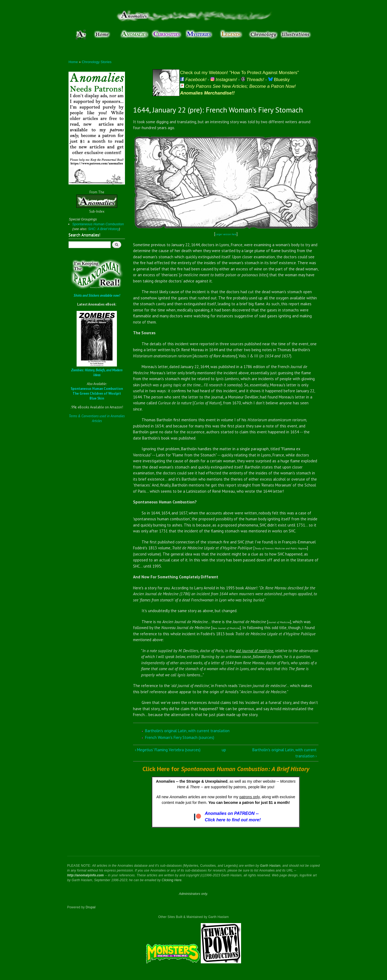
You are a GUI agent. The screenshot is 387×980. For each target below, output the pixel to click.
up (224, 750)
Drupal (91, 907)
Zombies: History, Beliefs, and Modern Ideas (97, 373)
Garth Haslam (270, 866)
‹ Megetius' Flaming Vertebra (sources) (168, 750)
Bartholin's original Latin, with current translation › (284, 753)
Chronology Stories (97, 62)
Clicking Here (172, 880)
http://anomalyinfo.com (85, 875)
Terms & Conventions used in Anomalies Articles (97, 418)
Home (73, 62)
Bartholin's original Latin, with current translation (187, 731)
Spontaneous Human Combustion (98, 224)
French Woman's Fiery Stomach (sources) (180, 737)
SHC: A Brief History (104, 229)
